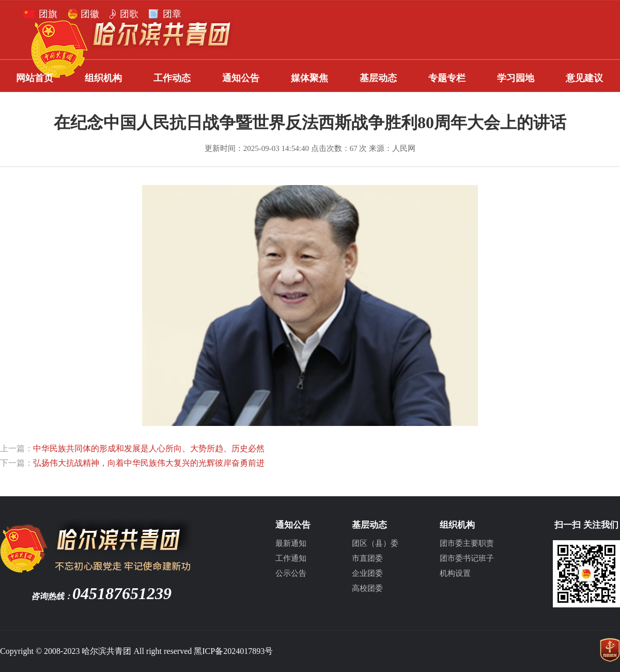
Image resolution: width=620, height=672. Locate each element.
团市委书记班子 (467, 558)
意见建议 (584, 78)
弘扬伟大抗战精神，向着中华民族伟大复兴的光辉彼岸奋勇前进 (149, 463)
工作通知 (291, 558)
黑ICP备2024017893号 (233, 651)
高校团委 (367, 588)
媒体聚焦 (309, 78)
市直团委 (367, 558)
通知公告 (241, 78)
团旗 (48, 14)
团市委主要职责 (467, 543)
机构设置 (455, 573)
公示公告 (291, 573)
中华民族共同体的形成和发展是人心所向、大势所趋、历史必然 (149, 448)
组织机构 (103, 78)
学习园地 (516, 78)
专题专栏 (447, 78)
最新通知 (291, 543)
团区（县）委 (375, 543)
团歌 (129, 14)
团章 (172, 14)
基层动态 (378, 78)
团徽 (90, 14)
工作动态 (172, 78)
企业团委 (367, 573)
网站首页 (35, 78)
